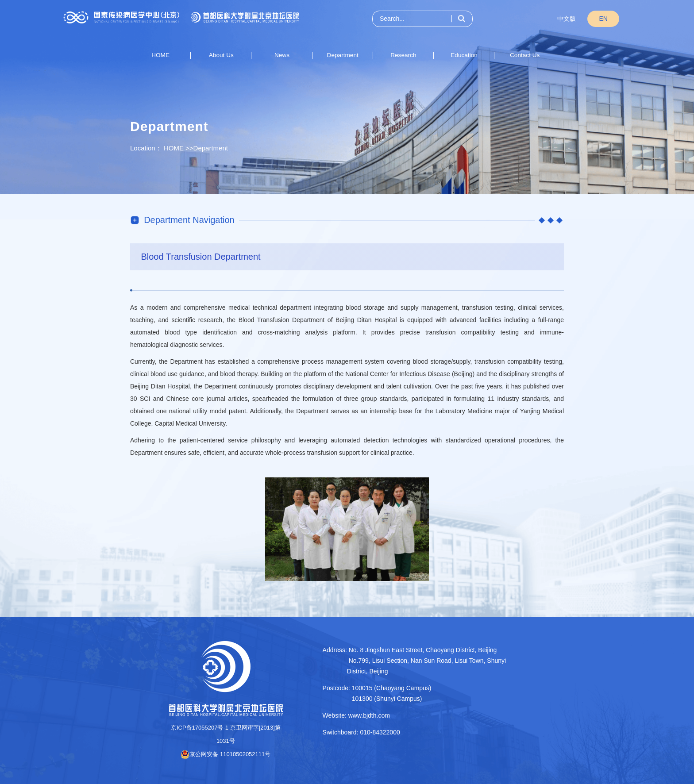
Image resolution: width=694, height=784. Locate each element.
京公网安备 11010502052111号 (226, 754)
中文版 (567, 19)
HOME (160, 55)
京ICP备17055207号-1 (200, 728)
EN (603, 19)
